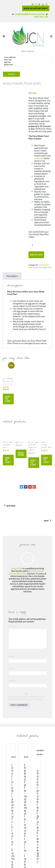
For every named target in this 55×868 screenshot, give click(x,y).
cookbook (39, 158)
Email (12, 669)
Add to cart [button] (8, 399)
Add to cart (36, 255)
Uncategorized (45, 267)
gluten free (28, 65)
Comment (13, 626)
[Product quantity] (33, 245)
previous (29, 507)
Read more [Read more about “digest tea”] (21, 454)
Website (12, 681)
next (26, 522)
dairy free (28, 60)
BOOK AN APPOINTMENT (36, 8)
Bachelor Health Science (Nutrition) (27, 572)
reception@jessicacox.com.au (29, 14)
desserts (40, 751)
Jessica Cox (17, 568)
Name (11, 656)
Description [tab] (12, 276)
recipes (40, 755)
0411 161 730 (41, 17)
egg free (28, 62)
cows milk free (28, 57)
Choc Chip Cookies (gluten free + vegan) (38, 816)
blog (14, 757)
